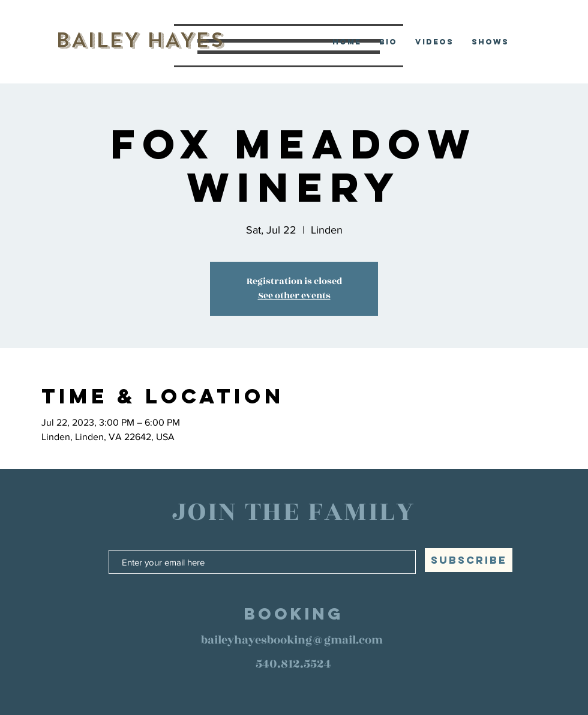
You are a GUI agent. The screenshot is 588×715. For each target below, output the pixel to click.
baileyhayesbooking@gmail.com (292, 640)
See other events (294, 296)
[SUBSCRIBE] (469, 560)
